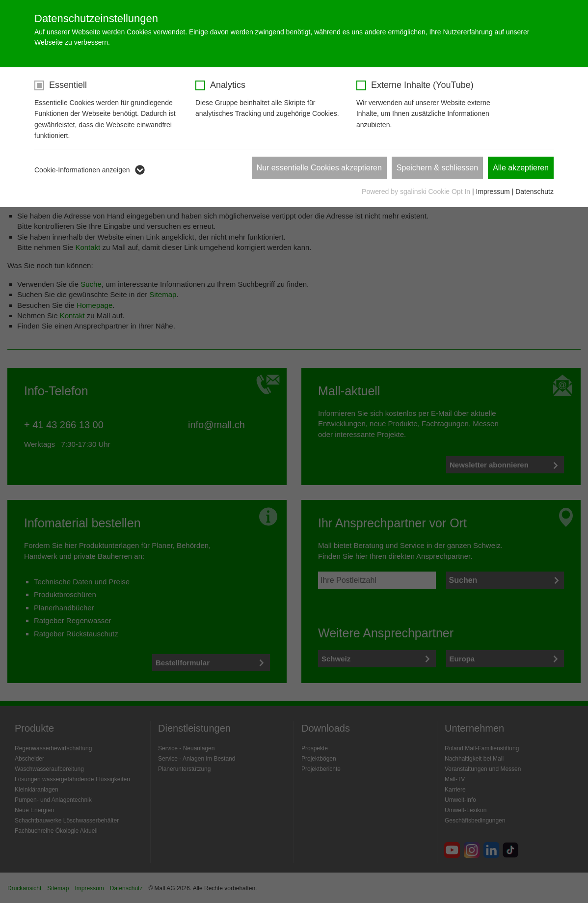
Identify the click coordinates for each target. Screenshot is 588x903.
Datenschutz (535, 192)
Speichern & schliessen (437, 168)
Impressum (493, 192)
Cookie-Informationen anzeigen (82, 170)
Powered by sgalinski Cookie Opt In (417, 192)
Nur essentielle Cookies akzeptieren (319, 168)
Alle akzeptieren (521, 168)
